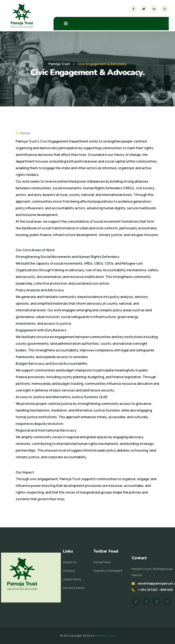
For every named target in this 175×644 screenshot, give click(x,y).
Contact (69, 571)
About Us (70, 562)
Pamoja (23, 133)
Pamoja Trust (105, 636)
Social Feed (102, 562)
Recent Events (74, 588)
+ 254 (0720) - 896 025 (155, 590)
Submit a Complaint (108, 571)
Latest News (72, 579)
